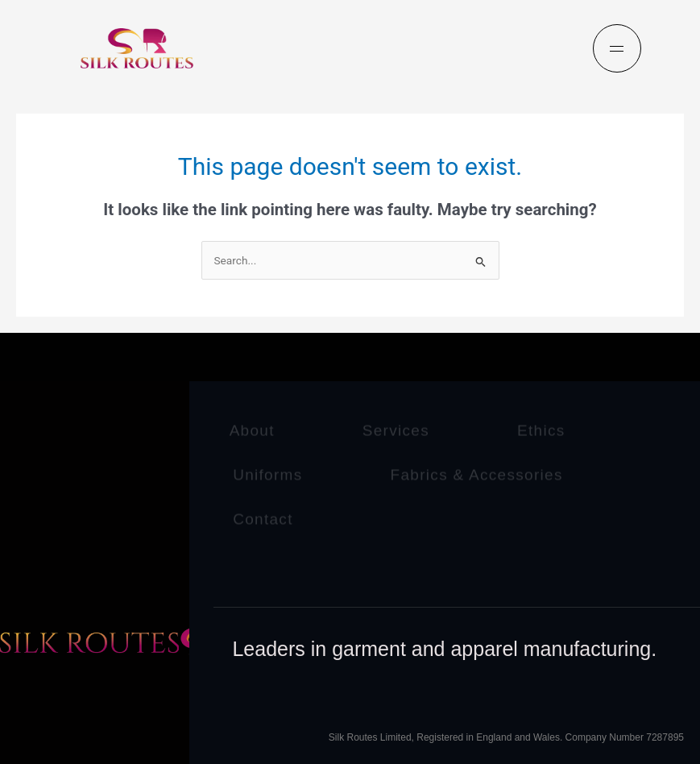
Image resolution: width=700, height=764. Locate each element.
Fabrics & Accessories (477, 473)
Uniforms (267, 473)
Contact (263, 518)
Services (396, 430)
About (252, 430)
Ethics (541, 430)
